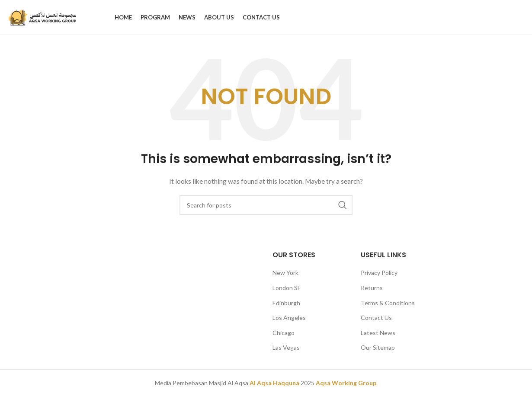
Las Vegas (286, 347)
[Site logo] (43, 17)
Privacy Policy (379, 273)
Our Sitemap (378, 347)
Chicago (284, 333)
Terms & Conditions (388, 303)
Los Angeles (289, 318)
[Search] (266, 205)
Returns (372, 288)
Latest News (378, 333)
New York (285, 273)
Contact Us (376, 318)
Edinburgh (286, 303)
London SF (287, 288)
